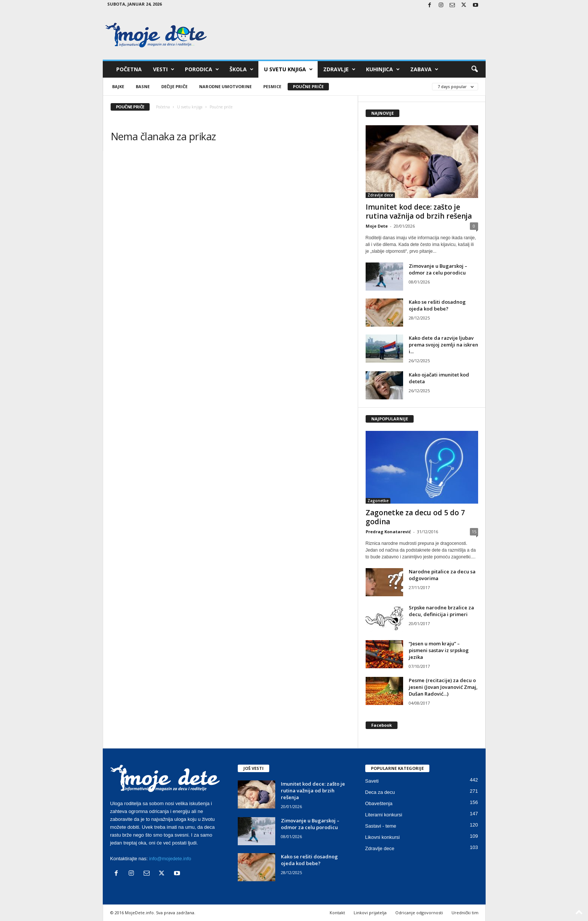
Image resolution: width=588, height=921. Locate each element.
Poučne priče (308, 86)
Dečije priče (174, 86)
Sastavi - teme (381, 826)
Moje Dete (377, 226)
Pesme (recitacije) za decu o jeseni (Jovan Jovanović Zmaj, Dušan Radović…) (443, 687)
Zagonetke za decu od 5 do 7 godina (415, 517)
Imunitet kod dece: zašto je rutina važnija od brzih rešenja (419, 211)
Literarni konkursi (384, 815)
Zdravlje (339, 69)
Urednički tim (465, 913)
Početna (129, 69)
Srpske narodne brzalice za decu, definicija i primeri (441, 611)
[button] (474, 69)
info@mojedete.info (170, 859)
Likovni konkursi (383, 837)
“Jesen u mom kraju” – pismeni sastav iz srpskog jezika (439, 650)
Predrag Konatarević (388, 532)
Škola (241, 69)
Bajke (118, 86)
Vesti (164, 69)
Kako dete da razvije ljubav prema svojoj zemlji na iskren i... (443, 345)
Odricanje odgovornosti (419, 913)
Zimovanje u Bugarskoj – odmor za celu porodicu (438, 269)
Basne (143, 86)
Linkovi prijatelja (370, 913)
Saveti (372, 781)
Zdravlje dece (380, 195)
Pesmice (272, 86)
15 (474, 532)
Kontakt (337, 913)
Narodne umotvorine (225, 86)
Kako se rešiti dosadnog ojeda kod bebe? (437, 305)
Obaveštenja (379, 803)
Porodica (202, 69)
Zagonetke (378, 501)
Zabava (424, 69)
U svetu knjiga (288, 69)
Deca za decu (380, 792)
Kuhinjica (383, 69)
